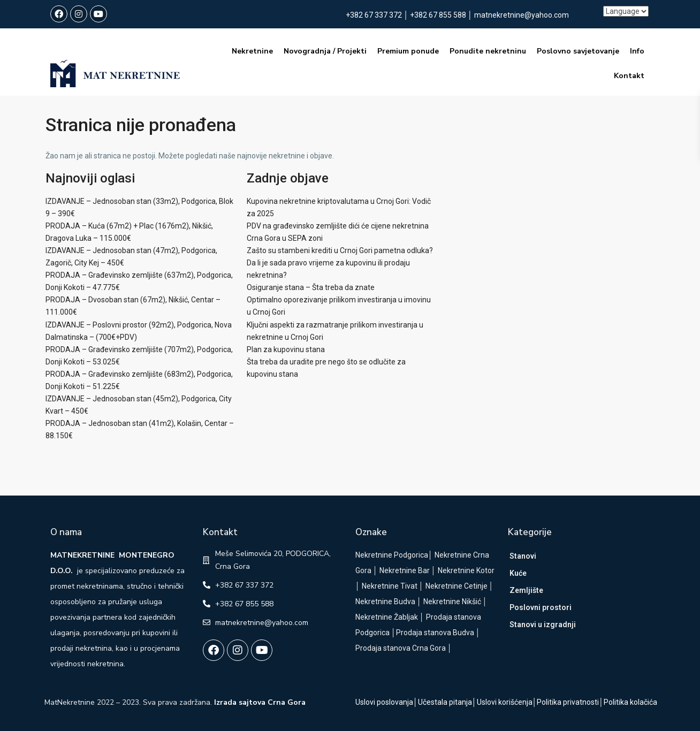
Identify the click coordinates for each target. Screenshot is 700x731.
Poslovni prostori (541, 607)
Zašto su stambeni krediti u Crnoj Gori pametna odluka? (340, 250)
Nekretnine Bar (405, 570)
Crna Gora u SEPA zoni (285, 238)
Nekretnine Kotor (466, 570)
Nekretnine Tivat (390, 586)
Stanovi (523, 556)
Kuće (518, 573)
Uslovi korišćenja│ (507, 702)
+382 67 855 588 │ (442, 15)
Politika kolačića (630, 702)
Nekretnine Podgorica (392, 555)
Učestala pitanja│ (447, 702)
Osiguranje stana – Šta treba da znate (311, 287)
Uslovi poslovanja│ (387, 702)
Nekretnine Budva (385, 601)
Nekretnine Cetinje (456, 586)
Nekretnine (252, 51)
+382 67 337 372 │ (378, 15)
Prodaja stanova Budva (435, 633)
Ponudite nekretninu (488, 51)
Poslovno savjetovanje (578, 51)
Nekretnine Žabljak (387, 617)
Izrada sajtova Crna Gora (260, 702)
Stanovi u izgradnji (543, 625)
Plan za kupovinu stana (286, 349)
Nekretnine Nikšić (452, 601)
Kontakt (629, 76)
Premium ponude (408, 51)
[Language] (626, 11)
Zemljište (526, 590)
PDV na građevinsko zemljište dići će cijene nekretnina (338, 226)
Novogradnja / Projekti (325, 51)
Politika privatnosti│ (570, 702)
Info (637, 51)
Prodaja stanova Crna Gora (401, 648)
